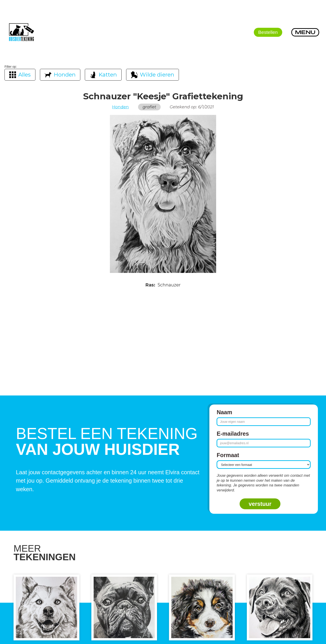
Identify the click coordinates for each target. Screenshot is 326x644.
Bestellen (268, 32)
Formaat (228, 455)
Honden (120, 107)
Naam (224, 412)
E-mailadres (233, 434)
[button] (305, 32)
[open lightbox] (163, 194)
